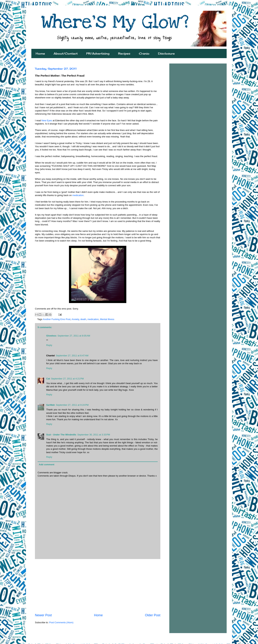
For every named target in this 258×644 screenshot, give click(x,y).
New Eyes (47, 120)
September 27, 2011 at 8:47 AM (72, 356)
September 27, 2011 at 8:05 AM (74, 336)
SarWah (51, 405)
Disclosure (166, 53)
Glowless (51, 336)
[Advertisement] (98, 586)
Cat (48, 379)
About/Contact (66, 53)
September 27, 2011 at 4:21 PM (67, 379)
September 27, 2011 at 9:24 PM (72, 405)
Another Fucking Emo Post (57, 319)
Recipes (124, 53)
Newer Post (43, 615)
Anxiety (75, 319)
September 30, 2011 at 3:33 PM (94, 435)
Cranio (144, 53)
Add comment (47, 464)
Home (40, 53)
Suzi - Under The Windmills (61, 435)
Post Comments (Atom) (61, 622)
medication (78, 195)
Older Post (153, 615)
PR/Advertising (98, 53)
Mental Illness (107, 319)
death (83, 319)
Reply (49, 345)
